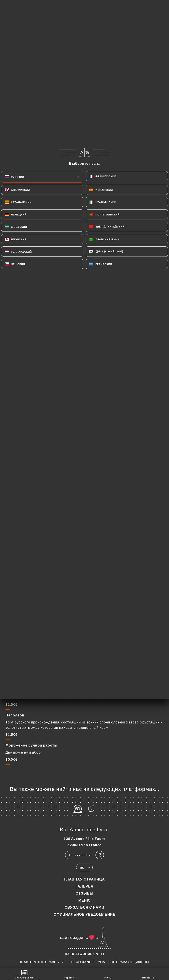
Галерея (84, 886)
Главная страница (85, 879)
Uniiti (99, 954)
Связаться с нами (84, 907)
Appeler (69, 974)
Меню (84, 900)
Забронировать (24, 974)
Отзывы (84, 893)
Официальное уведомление (85, 914)
